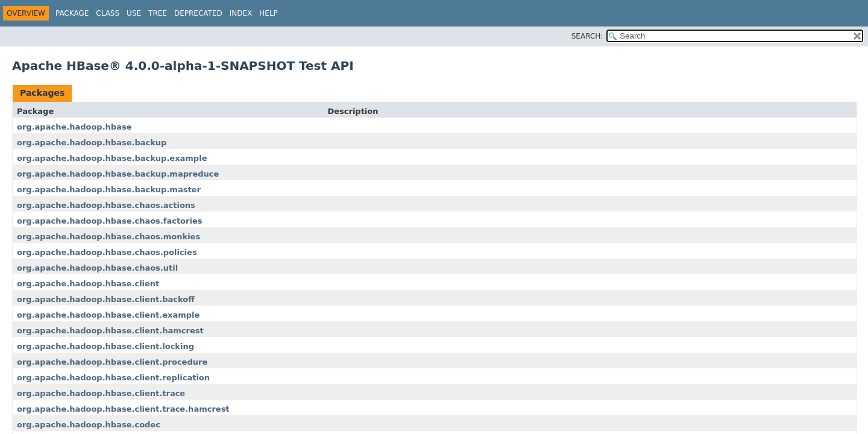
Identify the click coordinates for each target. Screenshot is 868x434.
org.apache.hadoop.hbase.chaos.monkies (108, 237)
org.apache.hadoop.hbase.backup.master (109, 190)
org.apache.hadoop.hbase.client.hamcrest (110, 331)
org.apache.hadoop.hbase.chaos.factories (109, 221)
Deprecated (198, 13)
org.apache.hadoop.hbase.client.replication (113, 378)
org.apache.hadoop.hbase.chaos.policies (107, 252)
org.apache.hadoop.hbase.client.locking (105, 346)
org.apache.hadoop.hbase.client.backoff (106, 299)
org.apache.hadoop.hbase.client (88, 284)
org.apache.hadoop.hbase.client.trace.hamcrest (123, 409)
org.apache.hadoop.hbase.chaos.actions (106, 205)
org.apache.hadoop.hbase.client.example (108, 315)
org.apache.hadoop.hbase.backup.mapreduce (118, 174)
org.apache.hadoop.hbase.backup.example (112, 158)
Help (269, 13)
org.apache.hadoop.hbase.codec (89, 425)
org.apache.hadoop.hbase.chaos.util (97, 268)
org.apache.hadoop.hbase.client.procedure (112, 362)
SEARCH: (587, 36)
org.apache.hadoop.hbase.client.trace (101, 393)
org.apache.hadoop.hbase (74, 127)
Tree (158, 13)
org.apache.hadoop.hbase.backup (92, 143)
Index (241, 13)
